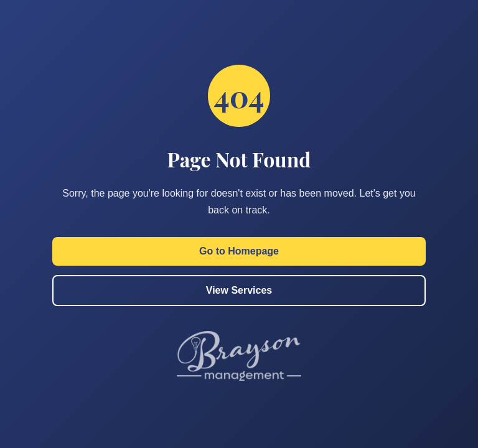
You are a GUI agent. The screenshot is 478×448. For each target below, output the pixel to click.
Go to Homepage (239, 251)
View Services (239, 290)
